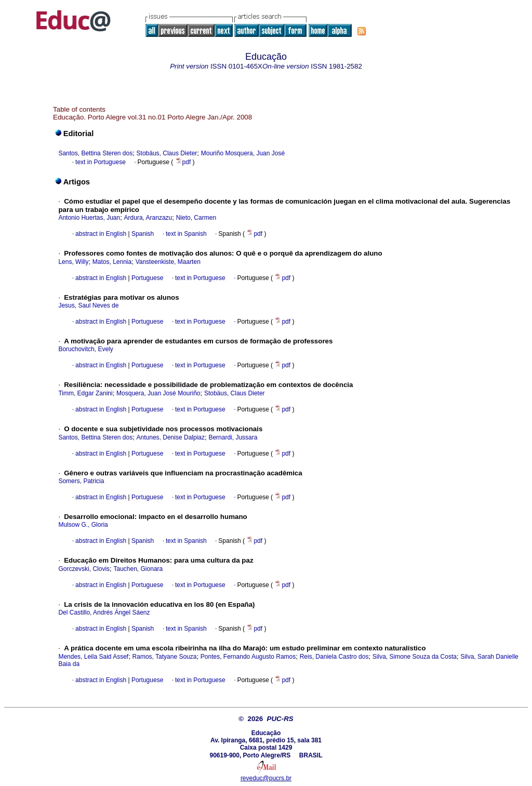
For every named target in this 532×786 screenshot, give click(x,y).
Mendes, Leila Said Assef (93, 657)
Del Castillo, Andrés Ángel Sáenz (104, 612)
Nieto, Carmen (196, 218)
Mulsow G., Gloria (83, 525)
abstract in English (101, 234)
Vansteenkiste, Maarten (168, 262)
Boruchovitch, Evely (85, 349)
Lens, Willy (73, 262)
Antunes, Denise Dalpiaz (171, 437)
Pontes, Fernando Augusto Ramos (248, 657)
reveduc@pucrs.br (266, 778)
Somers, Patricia (81, 481)
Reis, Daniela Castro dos (334, 657)
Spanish (142, 234)
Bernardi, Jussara (233, 437)
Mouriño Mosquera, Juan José (243, 153)
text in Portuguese (101, 162)
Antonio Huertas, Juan (89, 218)
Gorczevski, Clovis (84, 569)
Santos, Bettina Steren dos (95, 153)
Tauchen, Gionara (138, 569)
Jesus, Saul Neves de (88, 305)
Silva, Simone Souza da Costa (415, 657)
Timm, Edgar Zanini (85, 393)
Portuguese (147, 278)
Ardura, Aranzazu (148, 218)
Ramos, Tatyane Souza (165, 657)
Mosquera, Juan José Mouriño (158, 393)
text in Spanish (186, 234)
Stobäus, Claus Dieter (167, 153)
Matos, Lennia (112, 262)
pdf (184, 162)
